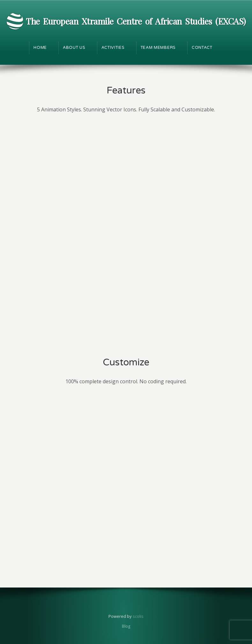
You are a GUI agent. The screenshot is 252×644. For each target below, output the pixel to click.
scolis (138, 616)
